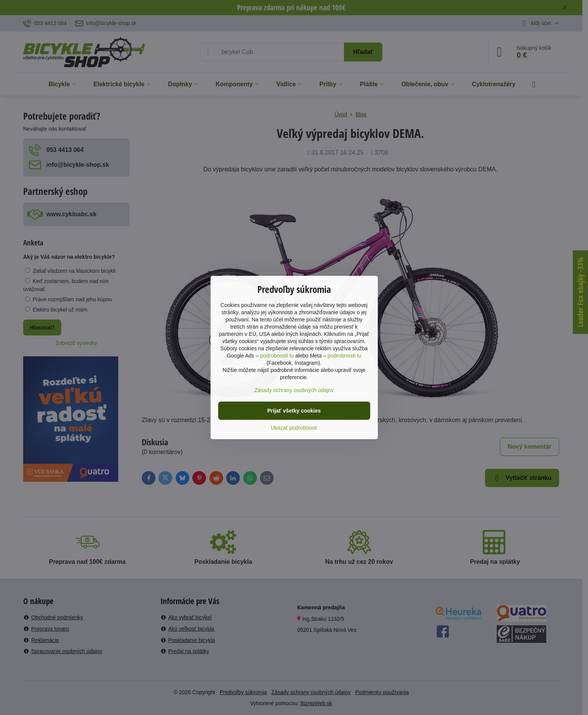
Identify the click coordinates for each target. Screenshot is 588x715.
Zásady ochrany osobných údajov (294, 390)
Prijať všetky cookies (294, 411)
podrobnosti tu (277, 356)
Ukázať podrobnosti (294, 428)
